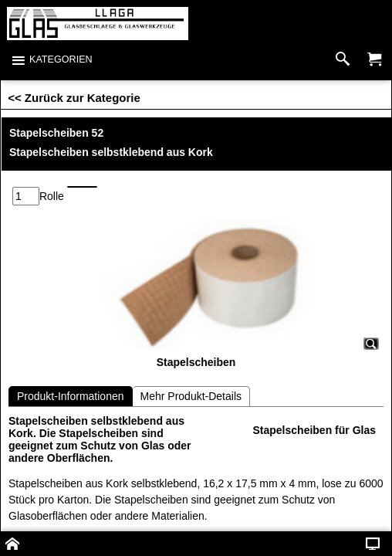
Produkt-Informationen (71, 355)
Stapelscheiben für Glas (315, 389)
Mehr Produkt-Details (191, 355)
